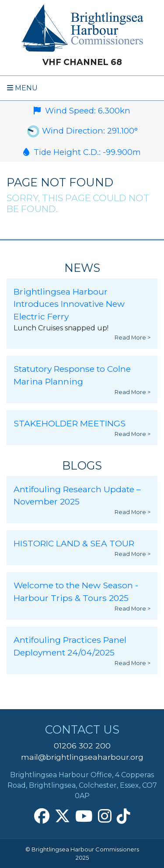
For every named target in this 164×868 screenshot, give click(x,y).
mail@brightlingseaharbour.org (82, 757)
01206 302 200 (82, 746)
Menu (22, 88)
